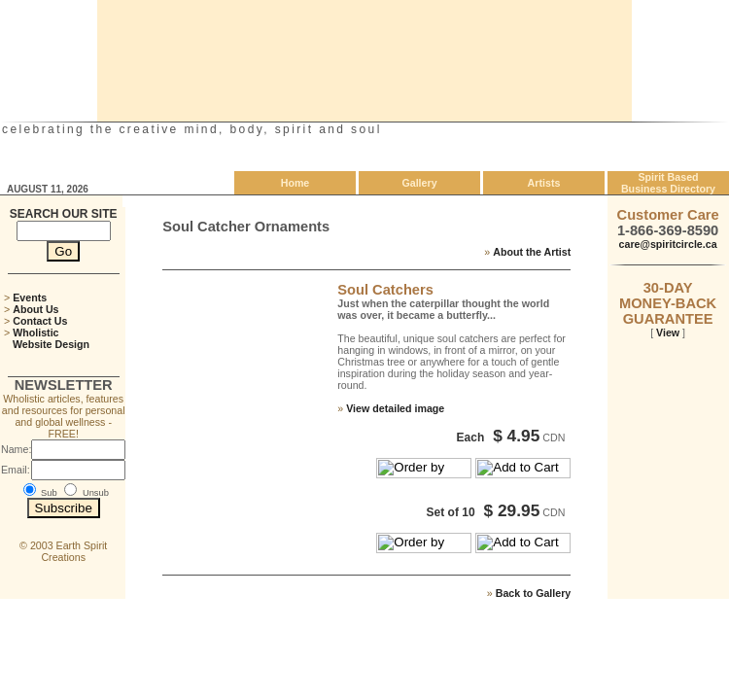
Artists (544, 183)
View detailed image (395, 408)
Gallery (419, 183)
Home (295, 183)
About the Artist (532, 252)
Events (30, 297)
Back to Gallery (534, 593)
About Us (35, 309)
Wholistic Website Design (47, 338)
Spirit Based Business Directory (668, 183)
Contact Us (40, 321)
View (668, 332)
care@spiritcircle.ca (668, 244)
